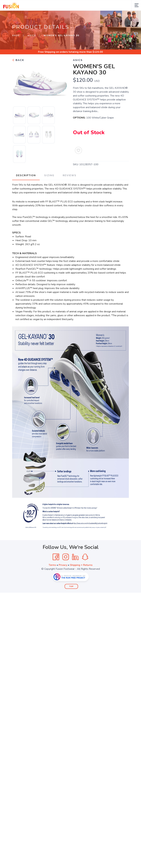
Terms (52, 565)
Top (71, 586)
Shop (16, 36)
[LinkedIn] (75, 557)
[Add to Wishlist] (78, 150)
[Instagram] (66, 557)
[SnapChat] (85, 557)
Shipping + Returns (81, 565)
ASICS (32, 36)
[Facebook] (56, 557)
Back (18, 60)
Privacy (63, 565)
